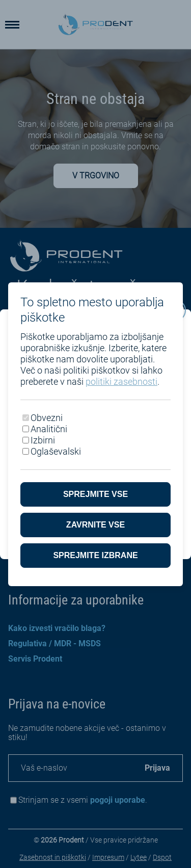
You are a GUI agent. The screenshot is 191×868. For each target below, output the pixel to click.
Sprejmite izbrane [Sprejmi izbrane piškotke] (95, 555)
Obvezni (47, 418)
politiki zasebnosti (121, 382)
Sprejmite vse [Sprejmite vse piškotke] (95, 494)
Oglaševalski (56, 451)
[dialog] (95, 434)
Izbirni (43, 440)
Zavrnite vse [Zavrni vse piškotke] (95, 525)
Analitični (49, 429)
